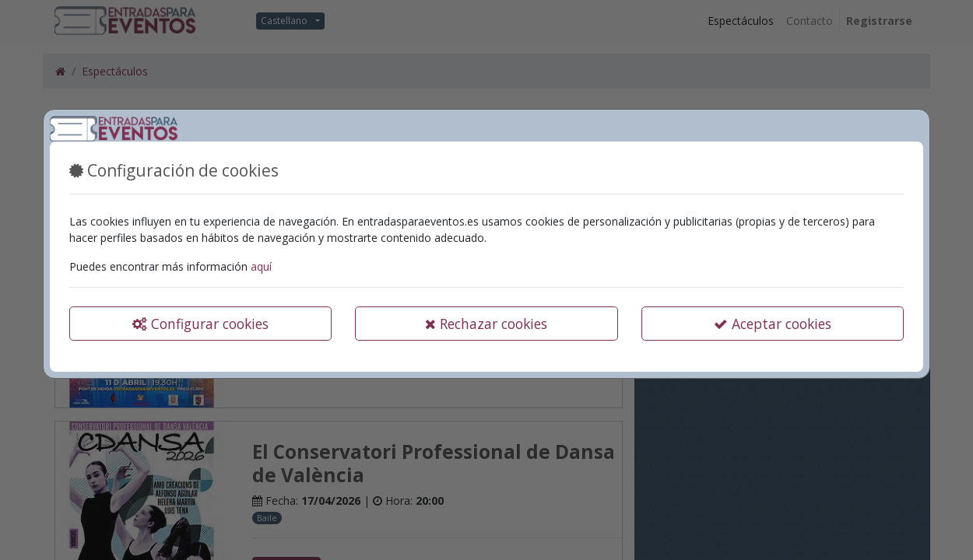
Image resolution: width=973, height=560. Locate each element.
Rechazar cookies (486, 324)
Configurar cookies (200, 324)
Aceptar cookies (773, 324)
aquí (261, 266)
